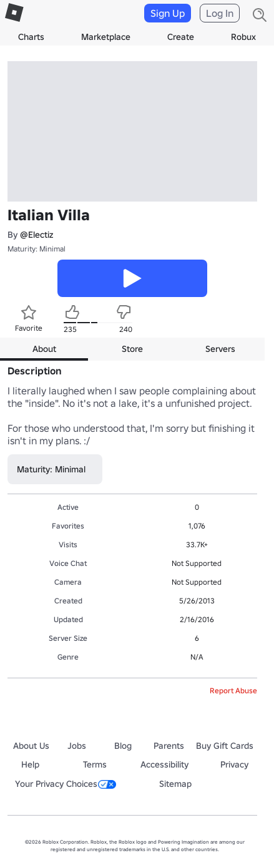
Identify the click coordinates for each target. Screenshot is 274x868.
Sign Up (168, 13)
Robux (243, 37)
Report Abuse (233, 690)
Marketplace (106, 37)
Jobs (77, 746)
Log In (220, 13)
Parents (169, 746)
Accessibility (164, 764)
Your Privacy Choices (66, 784)
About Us (31, 746)
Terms (95, 764)
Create (181, 37)
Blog (123, 746)
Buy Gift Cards (225, 746)
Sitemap (175, 784)
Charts (31, 37)
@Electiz (37, 235)
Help (30, 764)
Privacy (234, 764)
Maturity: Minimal (37, 249)
